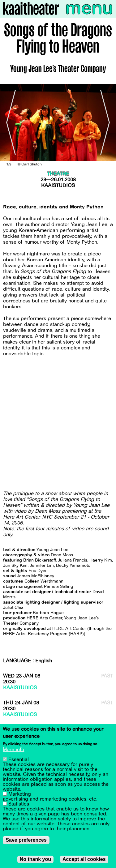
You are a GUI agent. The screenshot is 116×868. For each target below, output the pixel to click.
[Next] (107, 122)
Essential (19, 759)
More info (13, 750)
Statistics (19, 804)
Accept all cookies (84, 859)
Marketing (20, 794)
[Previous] (9, 122)
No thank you (35, 859)
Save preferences (26, 840)
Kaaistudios (58, 186)
